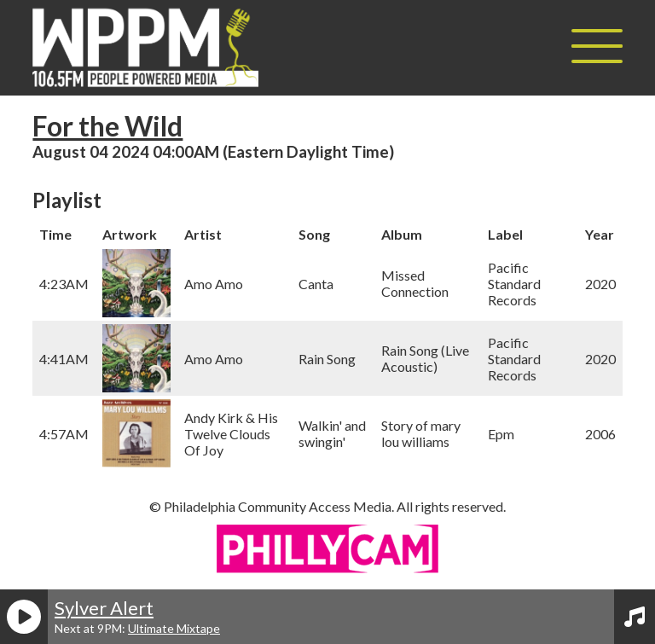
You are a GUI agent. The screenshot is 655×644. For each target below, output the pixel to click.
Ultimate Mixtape (174, 628)
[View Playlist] (635, 617)
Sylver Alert (104, 608)
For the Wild (107, 126)
